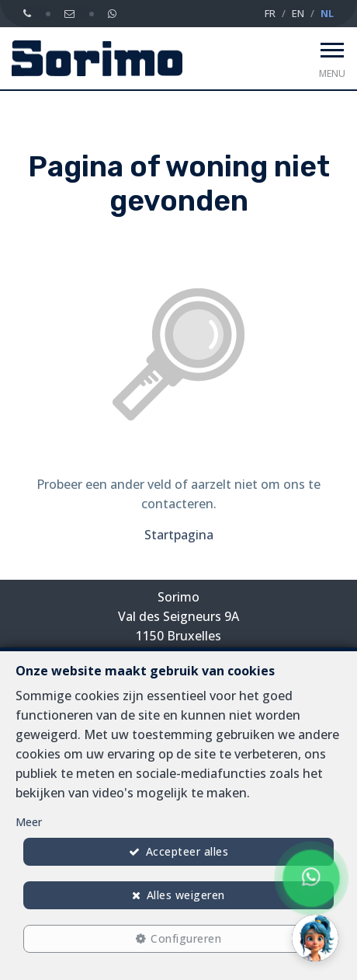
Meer (29, 822)
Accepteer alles (187, 851)
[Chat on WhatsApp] (311, 878)
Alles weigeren (186, 895)
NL (327, 13)
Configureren (186, 938)
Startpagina (179, 535)
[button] (315, 938)
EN (298, 13)
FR (270, 13)
